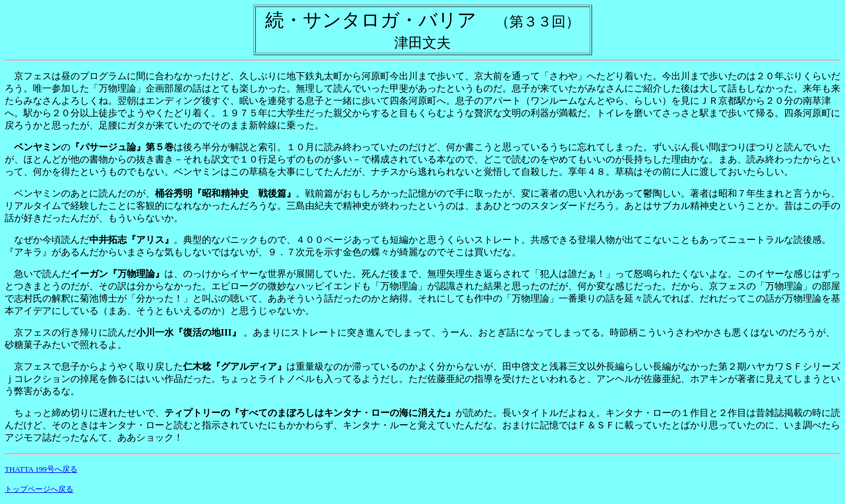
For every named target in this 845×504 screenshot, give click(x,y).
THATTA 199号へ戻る (41, 469)
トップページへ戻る (39, 489)
